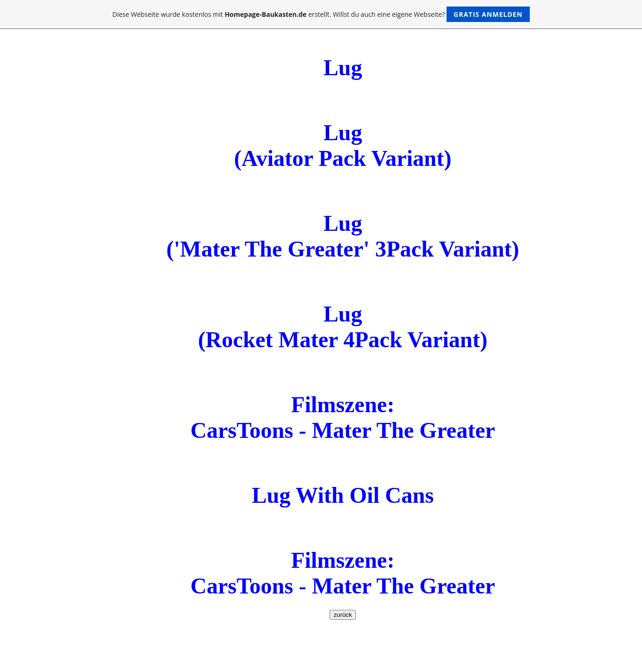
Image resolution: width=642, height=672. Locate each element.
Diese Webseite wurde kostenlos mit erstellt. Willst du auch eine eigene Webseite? (321, 14)
